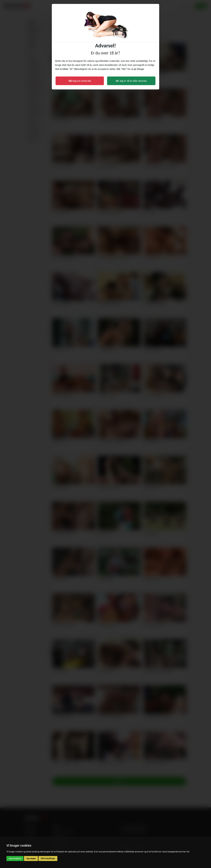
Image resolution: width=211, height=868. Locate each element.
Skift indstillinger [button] (48, 858)
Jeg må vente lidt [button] (80, 81)
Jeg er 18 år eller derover (131, 81)
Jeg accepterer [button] (15, 858)
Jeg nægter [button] (31, 858)
